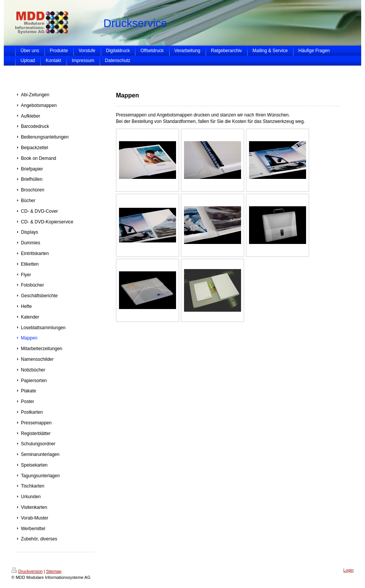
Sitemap (54, 571)
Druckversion (27, 571)
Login (348, 570)
